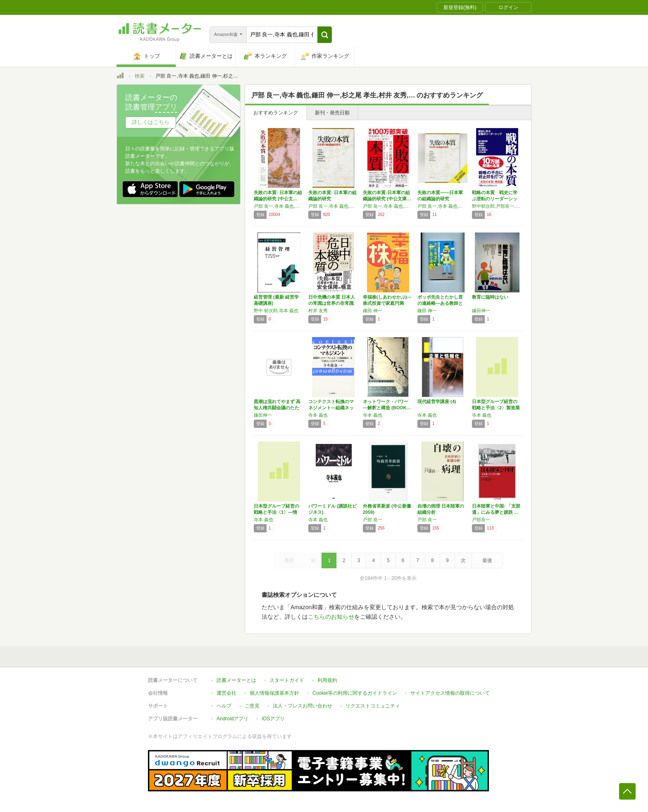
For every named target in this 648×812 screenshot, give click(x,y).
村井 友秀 (318, 311)
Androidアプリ (232, 719)
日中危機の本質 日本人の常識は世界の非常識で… (332, 303)
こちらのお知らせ (331, 617)
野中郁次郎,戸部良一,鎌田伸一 (497, 206)
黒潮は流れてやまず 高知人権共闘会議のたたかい (277, 408)
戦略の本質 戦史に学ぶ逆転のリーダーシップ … (495, 199)
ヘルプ (224, 706)
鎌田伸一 (481, 311)
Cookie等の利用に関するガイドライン (355, 693)
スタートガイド (287, 680)
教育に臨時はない (490, 297)
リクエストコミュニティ (373, 706)
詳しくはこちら (151, 122)
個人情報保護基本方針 (274, 693)
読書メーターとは (236, 680)
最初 (289, 560)
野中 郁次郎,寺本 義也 (276, 311)
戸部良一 (481, 520)
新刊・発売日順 (332, 113)
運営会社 (226, 693)
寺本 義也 (318, 415)
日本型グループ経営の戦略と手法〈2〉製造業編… (496, 408)
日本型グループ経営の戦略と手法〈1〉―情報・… (276, 512)
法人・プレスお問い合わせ (303, 706)
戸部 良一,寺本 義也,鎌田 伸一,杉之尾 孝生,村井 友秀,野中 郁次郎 (279, 206)
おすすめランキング (276, 113)
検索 (140, 76)
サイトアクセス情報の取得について (450, 693)
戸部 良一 (373, 520)
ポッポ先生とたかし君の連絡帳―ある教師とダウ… (440, 303)
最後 (487, 560)
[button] (325, 35)
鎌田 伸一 (373, 311)
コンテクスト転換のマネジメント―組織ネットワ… (331, 408)
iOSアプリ (273, 719)
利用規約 (327, 680)
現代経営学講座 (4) (437, 401)
